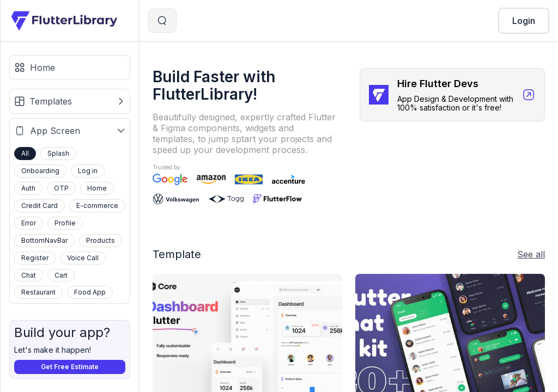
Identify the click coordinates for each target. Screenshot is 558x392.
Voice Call (83, 258)
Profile (65, 223)
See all (531, 254)
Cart (61, 275)
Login (524, 21)
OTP (61, 188)
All (25, 153)
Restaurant (38, 292)
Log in (88, 171)
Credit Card (40, 206)
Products (101, 240)
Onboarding (40, 171)
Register (35, 258)
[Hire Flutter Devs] (452, 95)
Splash (58, 153)
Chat (29, 275)
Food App (90, 292)
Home (97, 188)
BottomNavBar (44, 240)
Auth (28, 188)
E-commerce (97, 206)
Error (29, 223)
